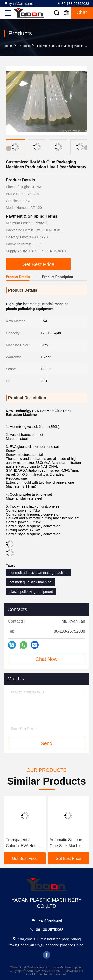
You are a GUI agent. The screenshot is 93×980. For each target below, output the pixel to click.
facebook (47, 955)
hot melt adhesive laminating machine (38, 573)
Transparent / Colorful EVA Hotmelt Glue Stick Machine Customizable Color (24, 843)
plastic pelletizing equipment (31, 592)
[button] (87, 148)
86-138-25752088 (73, 3)
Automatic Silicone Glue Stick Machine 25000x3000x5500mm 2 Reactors (68, 843)
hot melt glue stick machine (30, 582)
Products (24, 46)
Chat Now (47, 659)
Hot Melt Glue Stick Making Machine (61, 46)
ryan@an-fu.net (18, 3)
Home (8, 46)
